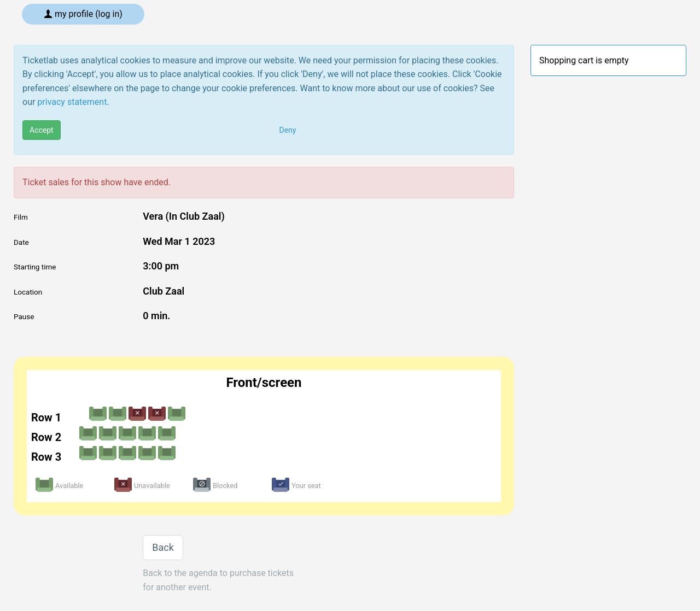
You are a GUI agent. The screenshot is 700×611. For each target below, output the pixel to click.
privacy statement (72, 102)
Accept (42, 130)
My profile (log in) (83, 14)
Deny (288, 130)
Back (163, 547)
